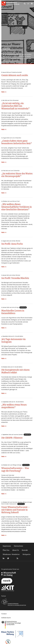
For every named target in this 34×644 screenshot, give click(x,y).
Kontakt (25, 550)
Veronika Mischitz (17, 502)
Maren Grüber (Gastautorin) (9, 504)
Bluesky (13, 558)
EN (28, 4)
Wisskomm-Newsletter (11, 554)
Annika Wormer (16, 241)
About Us (16, 550)
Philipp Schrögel (17, 465)
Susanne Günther (18, 434)
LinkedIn (4, 558)
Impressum (7, 546)
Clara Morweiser (14, 100)
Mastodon (8, 558)
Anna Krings (15, 307)
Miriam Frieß (16, 201)
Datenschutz (18, 546)
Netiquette (26, 554)
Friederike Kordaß (16, 72)
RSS (17, 558)
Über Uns (6, 550)
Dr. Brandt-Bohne (18, 336)
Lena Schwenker (17, 138)
